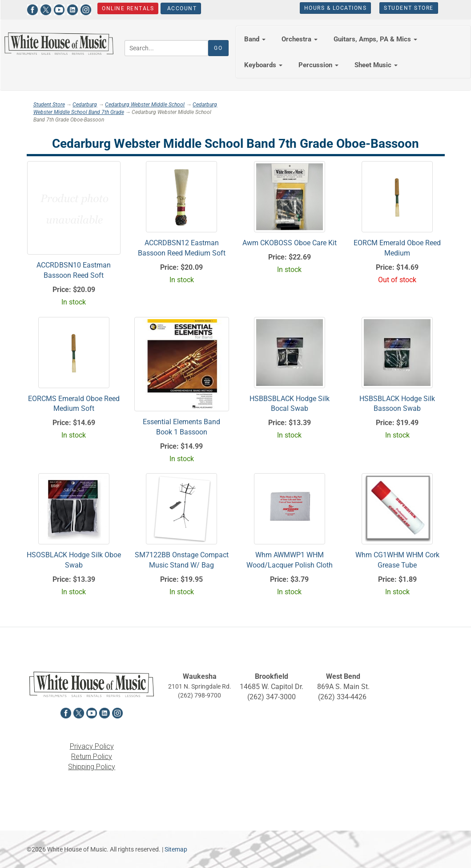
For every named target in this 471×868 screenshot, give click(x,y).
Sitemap (176, 849)
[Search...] (166, 48)
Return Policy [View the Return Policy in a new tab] (92, 756)
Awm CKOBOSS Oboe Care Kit (290, 243)
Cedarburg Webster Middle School (145, 105)
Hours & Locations (336, 8)
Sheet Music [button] (376, 65)
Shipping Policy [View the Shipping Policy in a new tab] (92, 767)
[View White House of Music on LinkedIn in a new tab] (72, 9)
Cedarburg (85, 105)
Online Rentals (128, 8)
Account (181, 8)
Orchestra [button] (300, 39)
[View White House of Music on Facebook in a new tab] (32, 9)
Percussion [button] (318, 65)
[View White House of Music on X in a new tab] (46, 9)
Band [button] (255, 39)
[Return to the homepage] (59, 44)
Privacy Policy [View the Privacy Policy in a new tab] (92, 746)
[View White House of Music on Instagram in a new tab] (86, 9)
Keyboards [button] (263, 65)
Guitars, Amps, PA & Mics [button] (375, 39)
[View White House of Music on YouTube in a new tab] (59, 9)
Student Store (409, 8)
